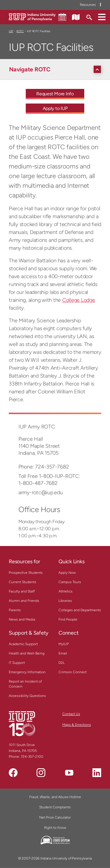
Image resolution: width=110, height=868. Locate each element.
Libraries (65, 601)
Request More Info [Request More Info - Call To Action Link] (55, 94)
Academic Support (23, 644)
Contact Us (71, 714)
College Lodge (79, 300)
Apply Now (67, 573)
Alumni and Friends (24, 601)
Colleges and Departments (80, 610)
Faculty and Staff (22, 591)
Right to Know (55, 828)
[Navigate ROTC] (56, 69)
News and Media (22, 619)
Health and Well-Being (27, 653)
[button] (102, 17)
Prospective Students (26, 573)
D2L (62, 663)
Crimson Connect (73, 672)
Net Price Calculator (55, 817)
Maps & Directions (77, 725)
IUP (11, 31)
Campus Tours (70, 582)
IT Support (17, 663)
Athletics (66, 591)
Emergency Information (27, 672)
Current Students (23, 582)
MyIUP (64, 644)
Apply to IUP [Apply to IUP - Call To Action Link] (55, 108)
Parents (15, 610)
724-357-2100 (32, 757)
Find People (68, 619)
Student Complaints (55, 807)
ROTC (20, 31)
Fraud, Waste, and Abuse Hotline (55, 797)
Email (63, 653)
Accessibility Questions (27, 696)
